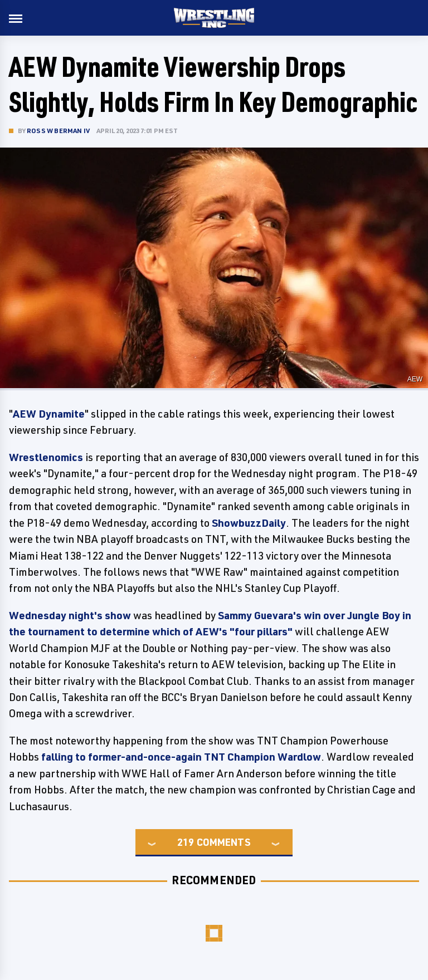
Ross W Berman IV (58, 131)
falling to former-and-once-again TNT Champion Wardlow (181, 757)
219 (186, 842)
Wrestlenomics (46, 457)
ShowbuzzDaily (249, 523)
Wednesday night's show (70, 615)
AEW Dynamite (49, 414)
